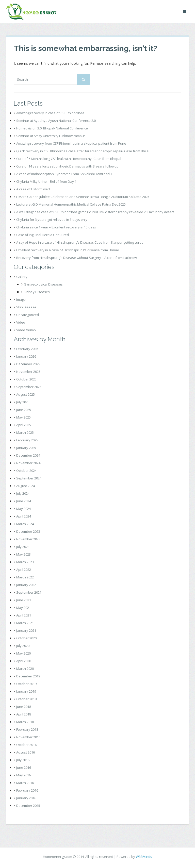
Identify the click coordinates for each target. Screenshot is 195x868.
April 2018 (24, 714)
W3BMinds (144, 857)
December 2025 (28, 364)
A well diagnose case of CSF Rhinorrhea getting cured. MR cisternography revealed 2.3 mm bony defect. (95, 212)
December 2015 (28, 806)
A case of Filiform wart (33, 189)
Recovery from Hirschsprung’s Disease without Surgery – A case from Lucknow (77, 258)
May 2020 (23, 653)
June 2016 (24, 767)
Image (21, 299)
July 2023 (23, 547)
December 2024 (28, 455)
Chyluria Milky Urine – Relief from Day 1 (46, 181)
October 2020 (26, 638)
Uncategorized (28, 315)
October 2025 (26, 379)
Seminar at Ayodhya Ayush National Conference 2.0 (56, 121)
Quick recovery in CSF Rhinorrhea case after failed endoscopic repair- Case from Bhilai (83, 151)
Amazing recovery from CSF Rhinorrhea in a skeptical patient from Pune (71, 143)
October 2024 (26, 471)
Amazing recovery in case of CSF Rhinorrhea (50, 113)
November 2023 (28, 539)
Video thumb (26, 330)
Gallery (22, 277)
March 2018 (25, 722)
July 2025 (23, 402)
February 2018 (27, 729)
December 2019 (28, 676)
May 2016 (23, 775)
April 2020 (24, 661)
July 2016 (23, 760)
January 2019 (26, 691)
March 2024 (25, 524)
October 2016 (26, 745)
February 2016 (27, 790)
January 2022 (26, 585)
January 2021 (26, 630)
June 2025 (24, 410)
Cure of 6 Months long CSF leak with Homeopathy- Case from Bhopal (69, 159)
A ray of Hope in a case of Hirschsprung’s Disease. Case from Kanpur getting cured (80, 242)
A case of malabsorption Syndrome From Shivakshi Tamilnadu (64, 174)
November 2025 (28, 372)
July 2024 (23, 493)
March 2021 (25, 623)
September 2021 (29, 592)
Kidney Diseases (37, 292)
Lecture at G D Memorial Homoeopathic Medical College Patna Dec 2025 (71, 204)
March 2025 (25, 432)
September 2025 (29, 387)
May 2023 (23, 554)
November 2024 (28, 463)
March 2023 (25, 562)
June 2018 (24, 707)
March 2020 (25, 669)
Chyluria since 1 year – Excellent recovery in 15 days (56, 227)
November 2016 (28, 737)
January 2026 (26, 356)
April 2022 (24, 570)
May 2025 (23, 417)
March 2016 (25, 783)
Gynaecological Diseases (43, 284)
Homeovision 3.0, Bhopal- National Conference (52, 128)
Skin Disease (26, 307)
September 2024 (29, 478)
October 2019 (26, 684)
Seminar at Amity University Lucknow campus (51, 136)
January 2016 (26, 798)
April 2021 (24, 615)
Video (21, 322)
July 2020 (23, 646)
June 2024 (24, 501)
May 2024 (23, 509)
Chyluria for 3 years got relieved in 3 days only (52, 220)
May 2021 (23, 608)
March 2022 (25, 577)
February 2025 (27, 440)
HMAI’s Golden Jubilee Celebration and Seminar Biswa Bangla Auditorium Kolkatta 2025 (83, 197)
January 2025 (26, 448)
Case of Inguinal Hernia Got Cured (43, 235)
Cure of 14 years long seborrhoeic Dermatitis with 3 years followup (67, 166)
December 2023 (28, 531)
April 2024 (24, 516)
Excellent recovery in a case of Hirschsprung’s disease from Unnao (68, 250)
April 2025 (24, 425)
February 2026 (27, 349)
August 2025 (26, 394)
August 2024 (26, 486)
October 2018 (26, 699)
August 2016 (26, 752)
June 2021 (24, 600)
